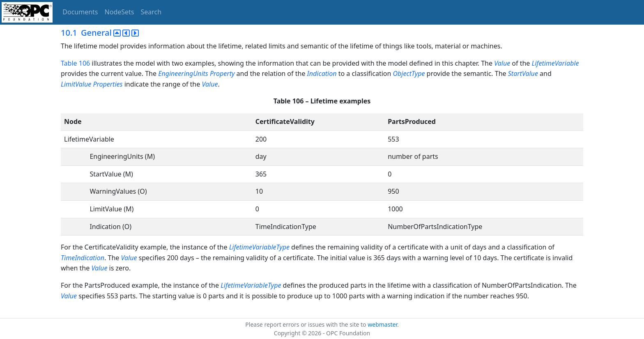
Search (151, 12)
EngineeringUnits (183, 73)
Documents (80, 12)
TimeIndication (83, 258)
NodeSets (120, 12)
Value (502, 63)
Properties (108, 84)
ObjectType (409, 73)
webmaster (382, 324)
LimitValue (76, 84)
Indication (322, 73)
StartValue (523, 73)
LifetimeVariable (555, 63)
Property (222, 73)
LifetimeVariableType (259, 247)
